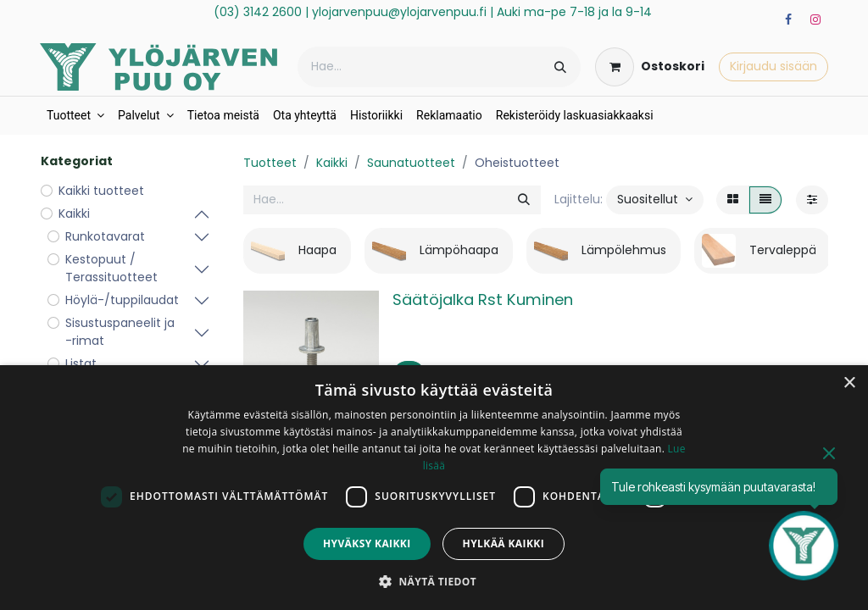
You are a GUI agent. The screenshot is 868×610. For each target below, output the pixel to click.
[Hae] (560, 67)
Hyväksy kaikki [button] (367, 543)
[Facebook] (788, 19)
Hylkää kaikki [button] (504, 543)
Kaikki (332, 163)
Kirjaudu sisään (773, 66)
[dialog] (434, 488)
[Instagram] (815, 19)
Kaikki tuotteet (101, 191)
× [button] (849, 383)
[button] (655, 200)
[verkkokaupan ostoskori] (650, 67)
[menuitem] (75, 116)
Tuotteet (270, 163)
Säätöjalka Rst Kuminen (483, 299)
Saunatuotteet (411, 163)
